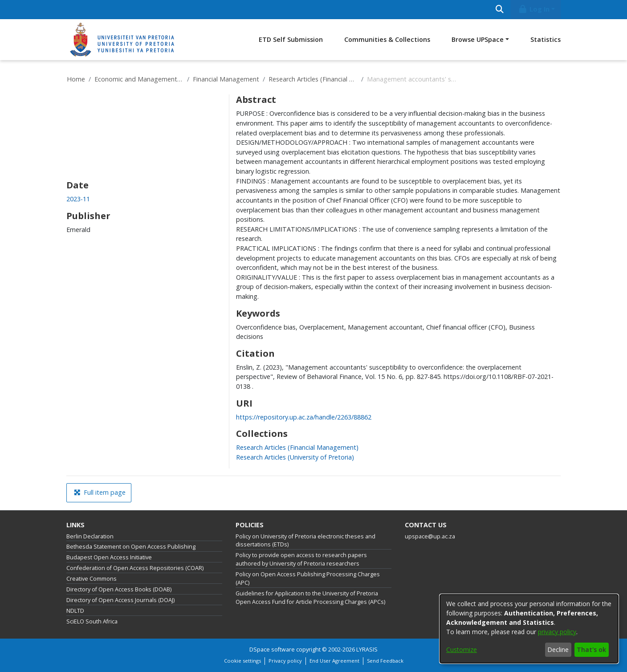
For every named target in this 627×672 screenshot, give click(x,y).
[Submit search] (499, 10)
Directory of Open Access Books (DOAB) (119, 589)
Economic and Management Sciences (139, 79)
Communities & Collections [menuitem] (387, 39)
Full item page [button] (100, 492)
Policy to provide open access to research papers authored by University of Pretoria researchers (301, 559)
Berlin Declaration (90, 536)
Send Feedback (385, 661)
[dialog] (529, 629)
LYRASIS (367, 650)
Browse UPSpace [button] (478, 39)
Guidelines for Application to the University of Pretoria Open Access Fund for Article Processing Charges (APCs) (310, 598)
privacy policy (557, 632)
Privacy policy (285, 661)
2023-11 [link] (78, 199)
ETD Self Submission (291, 39)
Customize (462, 650)
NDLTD (75, 611)
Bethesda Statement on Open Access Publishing (131, 547)
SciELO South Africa (92, 621)
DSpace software (272, 650)
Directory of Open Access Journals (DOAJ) (120, 600)
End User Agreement (334, 661)
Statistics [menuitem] (546, 39)
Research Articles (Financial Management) (313, 79)
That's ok (591, 650)
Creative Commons (92, 579)
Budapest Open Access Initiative (109, 557)
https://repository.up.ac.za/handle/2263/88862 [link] (304, 417)
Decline (558, 650)
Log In (534, 9)
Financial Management (226, 79)
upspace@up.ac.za (430, 536)
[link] (297, 447)
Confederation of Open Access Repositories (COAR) (135, 568)
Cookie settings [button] (242, 661)
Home (76, 79)
